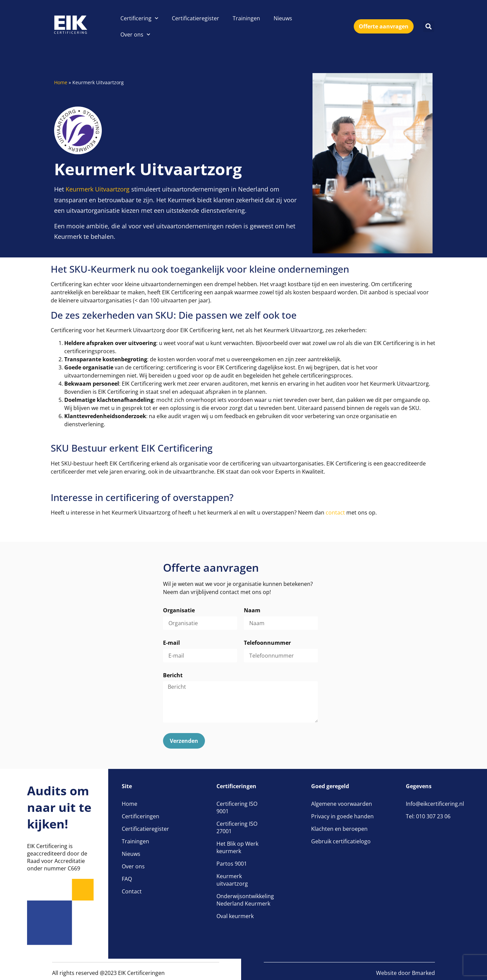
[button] (429, 27)
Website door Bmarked (405, 973)
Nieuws (283, 18)
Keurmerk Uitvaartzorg (98, 189)
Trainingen (246, 18)
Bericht (173, 676)
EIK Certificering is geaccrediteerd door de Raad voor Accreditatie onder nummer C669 (57, 857)
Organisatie (179, 611)
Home (61, 82)
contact (335, 512)
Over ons (135, 34)
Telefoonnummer (267, 643)
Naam (252, 611)
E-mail (171, 643)
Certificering (139, 18)
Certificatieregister (195, 18)
